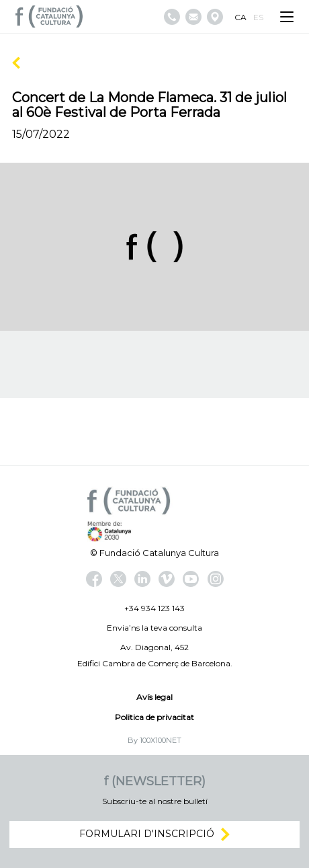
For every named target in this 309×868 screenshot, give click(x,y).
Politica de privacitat (154, 717)
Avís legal (154, 697)
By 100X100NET (154, 740)
